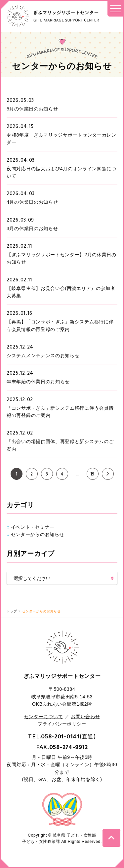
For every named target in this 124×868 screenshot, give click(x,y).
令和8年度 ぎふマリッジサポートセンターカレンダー (62, 139)
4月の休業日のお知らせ (32, 202)
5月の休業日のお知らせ (32, 109)
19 (92, 475)
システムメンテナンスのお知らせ (43, 355)
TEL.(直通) (62, 736)
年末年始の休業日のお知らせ (38, 382)
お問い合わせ (85, 717)
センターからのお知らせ (38, 534)
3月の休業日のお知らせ (32, 228)
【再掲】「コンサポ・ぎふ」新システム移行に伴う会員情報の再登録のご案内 (60, 325)
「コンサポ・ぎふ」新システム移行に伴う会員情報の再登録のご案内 (60, 412)
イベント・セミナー (33, 527)
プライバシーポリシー (62, 724)
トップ (12, 611)
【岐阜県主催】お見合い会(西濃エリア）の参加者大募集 (61, 292)
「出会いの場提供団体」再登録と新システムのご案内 (60, 445)
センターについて (44, 717)
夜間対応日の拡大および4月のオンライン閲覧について (62, 172)
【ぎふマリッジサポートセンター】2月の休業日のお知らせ (62, 258)
